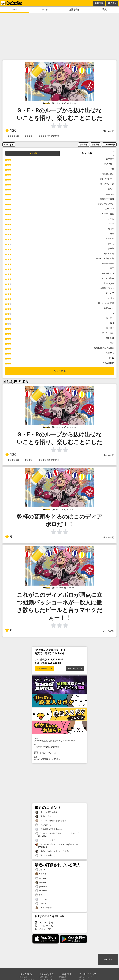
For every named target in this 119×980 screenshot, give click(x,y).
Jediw (111, 224)
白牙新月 (110, 338)
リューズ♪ (41, 899)
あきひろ (110, 353)
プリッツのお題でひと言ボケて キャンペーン (59, 740)
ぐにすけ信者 (108, 278)
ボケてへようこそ (75, 669)
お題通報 (95, 145)
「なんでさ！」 (44, 825)
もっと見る (59, 371)
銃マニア (110, 159)
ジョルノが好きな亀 (105, 258)
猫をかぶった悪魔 (106, 303)
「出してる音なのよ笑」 (47, 812)
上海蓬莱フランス (106, 288)
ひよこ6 (40, 870)
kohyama (41, 882)
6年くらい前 (108, 131)
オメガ (111, 298)
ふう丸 (111, 219)
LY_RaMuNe (109, 209)
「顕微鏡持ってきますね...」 (49, 829)
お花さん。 (109, 308)
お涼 (39, 895)
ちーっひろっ (108, 263)
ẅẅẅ (112, 323)
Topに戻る (108, 959)
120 (11, 131)
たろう (111, 229)
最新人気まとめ (46, 977)
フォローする (44, 926)
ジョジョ (29, 136)
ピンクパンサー (107, 179)
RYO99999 (41, 891)
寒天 (112, 268)
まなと (111, 244)
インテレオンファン (105, 204)
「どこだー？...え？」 (46, 840)
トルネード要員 (107, 214)
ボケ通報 (84, 145)
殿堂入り (23, 977)
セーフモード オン (44, 669)
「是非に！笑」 (44, 816)
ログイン (112, 3)
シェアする (9, 145)
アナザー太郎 (108, 333)
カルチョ (41, 874)
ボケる (44, 10)
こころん (110, 194)
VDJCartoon (109, 363)
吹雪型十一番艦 (107, 199)
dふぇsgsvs (109, 283)
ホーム (14, 10)
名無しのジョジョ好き (104, 348)
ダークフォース (107, 184)
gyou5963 (41, 887)
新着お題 (63, 977)
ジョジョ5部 (13, 136)
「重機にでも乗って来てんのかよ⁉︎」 (53, 851)
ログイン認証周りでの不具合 (59, 758)
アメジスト (109, 164)
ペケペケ (110, 239)
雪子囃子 (110, 328)
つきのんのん (108, 174)
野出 (112, 234)
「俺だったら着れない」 (47, 855)
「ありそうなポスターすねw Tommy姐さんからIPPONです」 (57, 846)
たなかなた (109, 253)
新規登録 (99, 3)
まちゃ (111, 189)
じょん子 (110, 293)
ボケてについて (86, 977)
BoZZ (112, 358)
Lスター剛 (109, 248)
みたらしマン (108, 273)
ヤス (112, 169)
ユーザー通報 (109, 145)
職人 (105, 10)
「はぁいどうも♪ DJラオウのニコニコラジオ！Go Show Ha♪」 (58, 835)
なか (112, 343)
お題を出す (75, 10)
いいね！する (44, 922)
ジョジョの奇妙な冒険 (49, 136)
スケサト (110, 318)
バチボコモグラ (44, 908)
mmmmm (41, 878)
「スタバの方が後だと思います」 (51, 821)
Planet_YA (41, 903)
